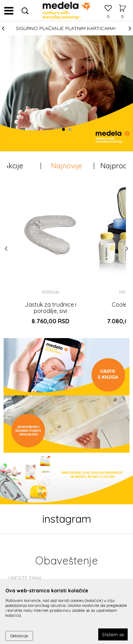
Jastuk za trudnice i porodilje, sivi (51, 308)
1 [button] (65, 130)
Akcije (13, 166)
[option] (66, 28)
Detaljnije (19, 636)
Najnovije (66, 166)
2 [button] (71, 130)
